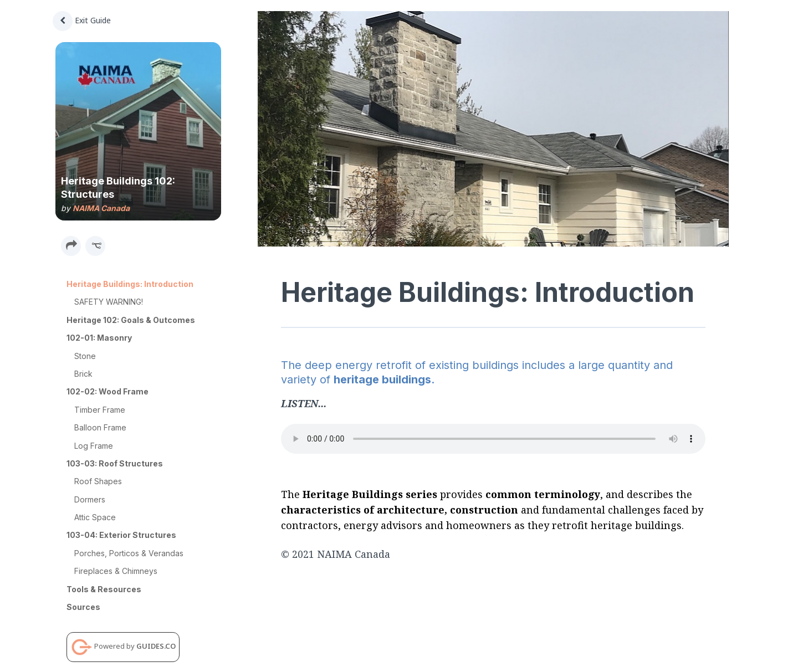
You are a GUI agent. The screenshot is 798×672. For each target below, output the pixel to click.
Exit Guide (82, 20)
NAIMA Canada (101, 208)
